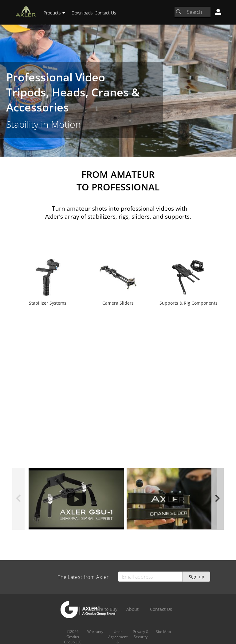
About (132, 609)
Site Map (163, 632)
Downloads (82, 13)
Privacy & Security (141, 634)
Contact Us (105, 13)
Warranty (95, 632)
